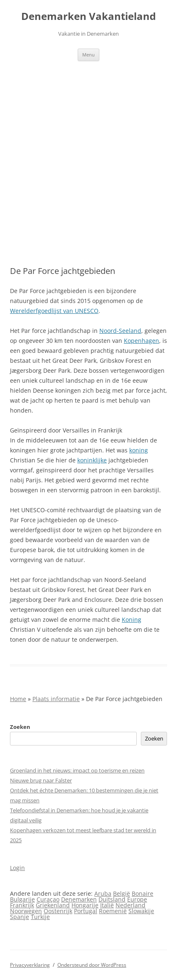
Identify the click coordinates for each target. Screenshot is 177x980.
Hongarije (85, 905)
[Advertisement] (88, 154)
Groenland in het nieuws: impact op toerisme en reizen (77, 770)
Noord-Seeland (120, 331)
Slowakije (141, 911)
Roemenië (113, 911)
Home (18, 699)
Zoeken (20, 727)
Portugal (86, 911)
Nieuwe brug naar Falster (41, 780)
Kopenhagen (141, 341)
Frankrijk (22, 905)
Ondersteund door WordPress (92, 965)
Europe (137, 899)
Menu (88, 55)
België (122, 893)
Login (17, 868)
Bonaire (143, 893)
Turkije (40, 917)
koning (139, 450)
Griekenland (53, 905)
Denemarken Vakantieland (88, 16)
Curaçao (48, 899)
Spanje (20, 917)
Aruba (103, 893)
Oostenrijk (58, 911)
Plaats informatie (56, 699)
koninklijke (92, 460)
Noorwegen (26, 911)
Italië (107, 905)
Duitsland (112, 899)
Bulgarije (22, 899)
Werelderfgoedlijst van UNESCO (54, 311)
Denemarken (79, 899)
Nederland (130, 905)
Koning (132, 620)
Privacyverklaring (30, 965)
